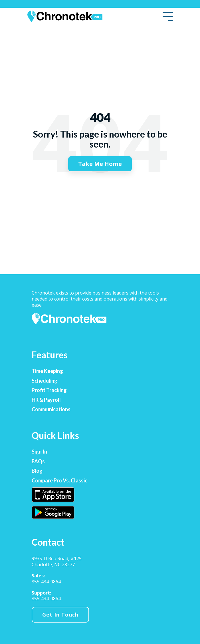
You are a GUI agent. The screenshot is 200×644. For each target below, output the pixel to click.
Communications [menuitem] (51, 409)
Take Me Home (100, 164)
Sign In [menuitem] (39, 452)
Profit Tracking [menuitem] (49, 390)
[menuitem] (53, 495)
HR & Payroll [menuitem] (46, 400)
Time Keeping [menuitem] (47, 371)
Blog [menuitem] (37, 471)
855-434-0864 (46, 582)
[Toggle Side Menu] (168, 16)
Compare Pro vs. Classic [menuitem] (59, 481)
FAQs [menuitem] (38, 461)
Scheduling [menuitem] (45, 381)
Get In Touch (60, 615)
